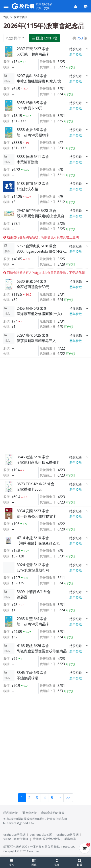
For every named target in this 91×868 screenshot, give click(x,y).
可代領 (70, 67)
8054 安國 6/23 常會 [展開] (33, 511)
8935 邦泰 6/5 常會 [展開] (32, 103)
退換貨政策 (30, 813)
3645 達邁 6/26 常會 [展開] (33, 457)
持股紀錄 (76, 49)
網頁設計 (9, 847)
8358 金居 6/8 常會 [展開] (32, 130)
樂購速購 (70, 839)
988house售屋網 (67, 835)
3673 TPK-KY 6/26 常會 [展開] (36, 484)
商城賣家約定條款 (53, 813)
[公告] (86, 6)
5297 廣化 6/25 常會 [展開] (33, 335)
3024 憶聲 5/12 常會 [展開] (33, 565)
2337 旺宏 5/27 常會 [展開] (33, 49)
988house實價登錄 (16, 839)
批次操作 (14, 38)
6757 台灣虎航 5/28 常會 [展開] (36, 246)
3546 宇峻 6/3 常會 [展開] (32, 673)
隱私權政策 (11, 813)
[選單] (6, 6)
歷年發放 (76, 54)
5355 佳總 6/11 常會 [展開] (33, 157)
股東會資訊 (21, 17)
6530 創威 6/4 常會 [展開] (32, 281)
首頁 (6, 17)
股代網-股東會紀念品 (46, 839)
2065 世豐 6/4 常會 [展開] (32, 619)
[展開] (87, 49)
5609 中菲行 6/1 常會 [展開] (34, 592)
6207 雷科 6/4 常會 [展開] (32, 76)
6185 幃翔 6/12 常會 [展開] (33, 184)
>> (68, 798)
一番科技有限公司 (42, 847)
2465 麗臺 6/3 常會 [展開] (32, 308)
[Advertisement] (45, 405)
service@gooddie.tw (19, 823)
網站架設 (21, 847)
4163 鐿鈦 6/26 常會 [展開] (33, 646)
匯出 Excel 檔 (44, 38)
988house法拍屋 (41, 835)
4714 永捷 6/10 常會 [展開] (33, 538)
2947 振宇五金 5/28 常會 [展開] (36, 211)
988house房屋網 (14, 835)
